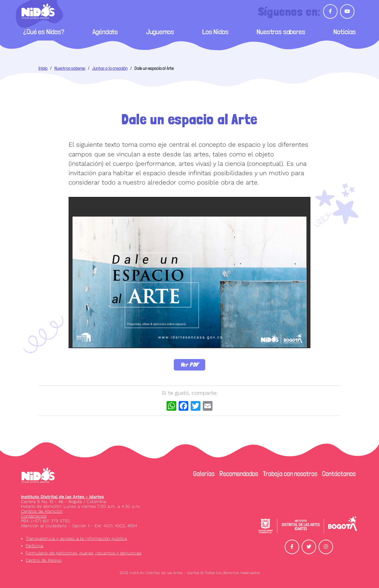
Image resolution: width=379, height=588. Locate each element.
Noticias (345, 32)
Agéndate (105, 32)
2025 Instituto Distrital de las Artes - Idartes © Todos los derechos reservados (189, 573)
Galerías (204, 474)
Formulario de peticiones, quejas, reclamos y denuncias (84, 553)
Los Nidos (215, 32)
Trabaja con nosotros (290, 474)
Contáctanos (339, 474)
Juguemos (160, 32)
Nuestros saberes (281, 32)
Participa (34, 546)
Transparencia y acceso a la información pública (76, 538)
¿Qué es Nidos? (44, 32)
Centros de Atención (42, 511)
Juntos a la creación (110, 68)
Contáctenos (34, 516)
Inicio (43, 68)
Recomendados (239, 474)
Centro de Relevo (44, 560)
